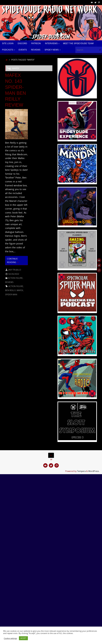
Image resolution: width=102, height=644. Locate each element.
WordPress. (94, 471)
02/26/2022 (14, 274)
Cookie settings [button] (10, 638)
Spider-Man (11, 294)
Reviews (9, 282)
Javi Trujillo (15, 270)
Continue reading (13, 260)
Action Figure (15, 278)
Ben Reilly (10, 290)
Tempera (81, 471)
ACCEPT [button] (23, 638)
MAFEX (20, 290)
